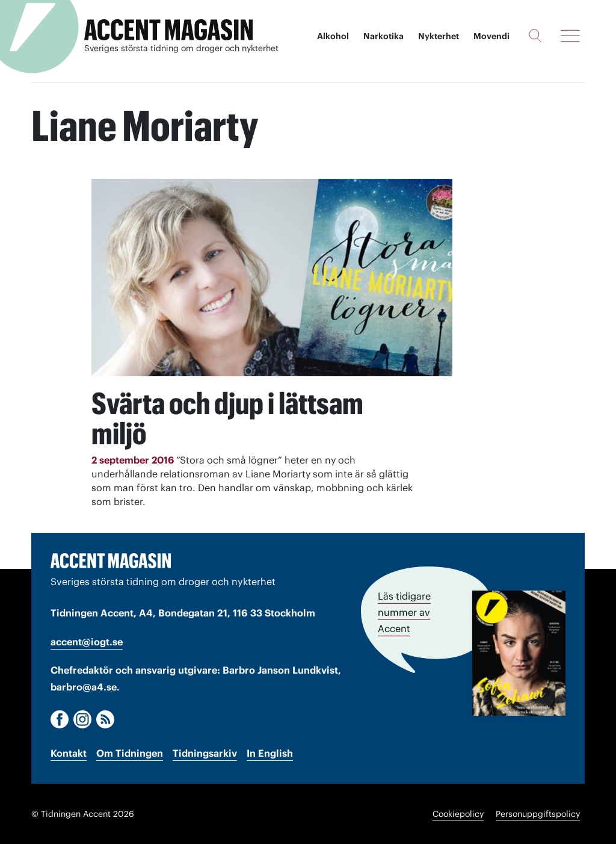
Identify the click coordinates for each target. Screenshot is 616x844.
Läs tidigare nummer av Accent (404, 612)
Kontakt (69, 753)
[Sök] (535, 36)
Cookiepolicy (458, 814)
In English (270, 753)
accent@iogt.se (87, 642)
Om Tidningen (130, 753)
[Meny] (570, 36)
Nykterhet (439, 36)
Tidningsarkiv (205, 753)
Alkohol (333, 36)
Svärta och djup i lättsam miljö (227, 418)
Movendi (491, 36)
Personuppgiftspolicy (538, 814)
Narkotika (383, 36)
